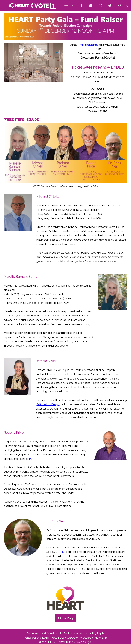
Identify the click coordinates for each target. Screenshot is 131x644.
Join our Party (65, 618)
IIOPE (32, 459)
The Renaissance (88, 45)
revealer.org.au (84, 642)
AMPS (60, 552)
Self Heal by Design (48, 404)
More (69, 6)
